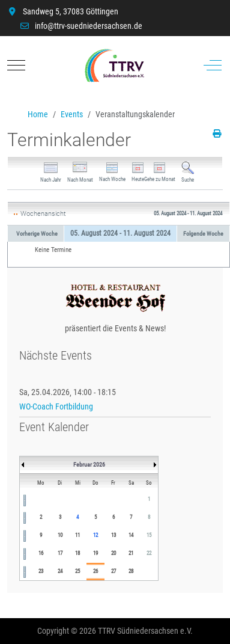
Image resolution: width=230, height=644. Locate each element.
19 (95, 553)
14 (131, 535)
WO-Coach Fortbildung (56, 406)
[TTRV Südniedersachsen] (114, 66)
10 (60, 535)
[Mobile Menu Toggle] (16, 66)
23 (41, 571)
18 (77, 553)
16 (41, 553)
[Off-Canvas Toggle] (213, 66)
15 (149, 535)
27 (113, 571)
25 (77, 571)
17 (60, 553)
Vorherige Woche (37, 234)
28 (131, 571)
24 (60, 571)
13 (113, 535)
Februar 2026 (89, 465)
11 (77, 535)
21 (131, 553)
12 (95, 535)
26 (95, 571)
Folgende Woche (203, 234)
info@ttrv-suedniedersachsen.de (89, 26)
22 (149, 553)
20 (113, 553)
